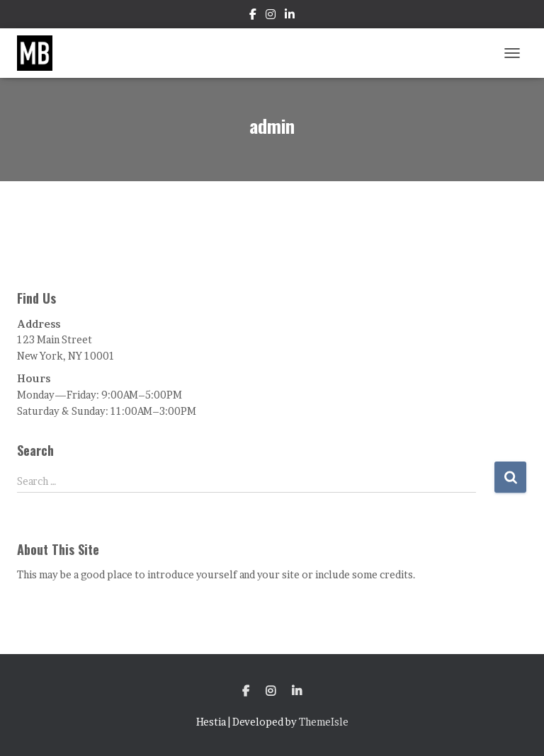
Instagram (271, 16)
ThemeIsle (324, 722)
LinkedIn (290, 16)
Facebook (253, 16)
